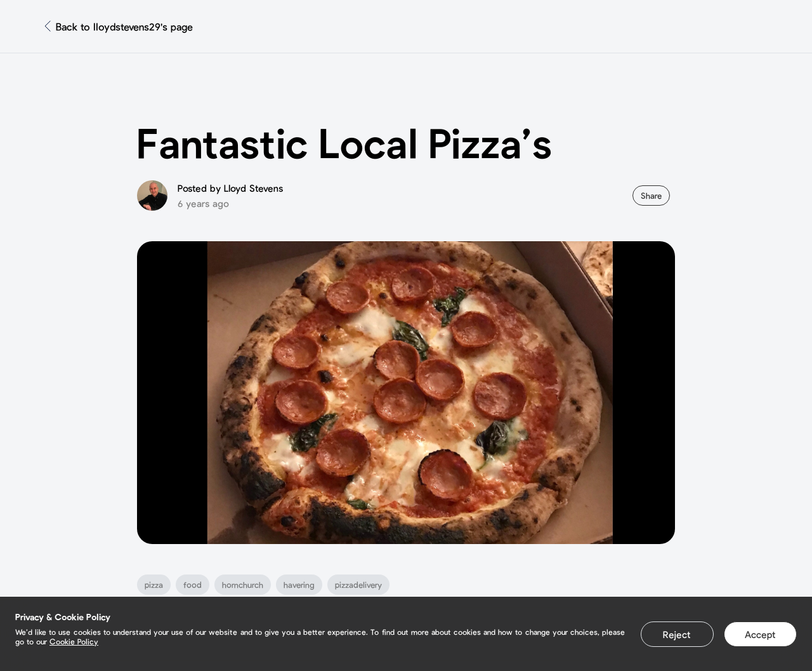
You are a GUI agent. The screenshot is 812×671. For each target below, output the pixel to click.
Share (651, 196)
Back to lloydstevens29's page (124, 26)
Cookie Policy (74, 641)
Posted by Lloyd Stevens (230, 188)
